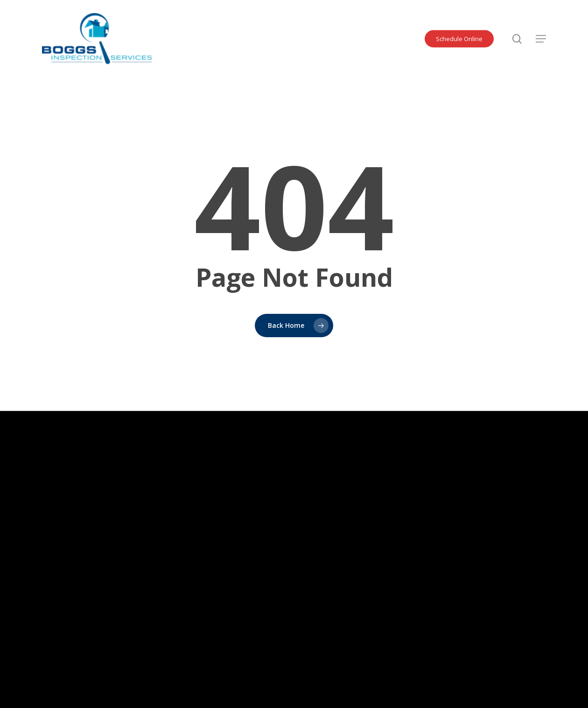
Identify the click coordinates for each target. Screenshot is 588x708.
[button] (541, 39)
